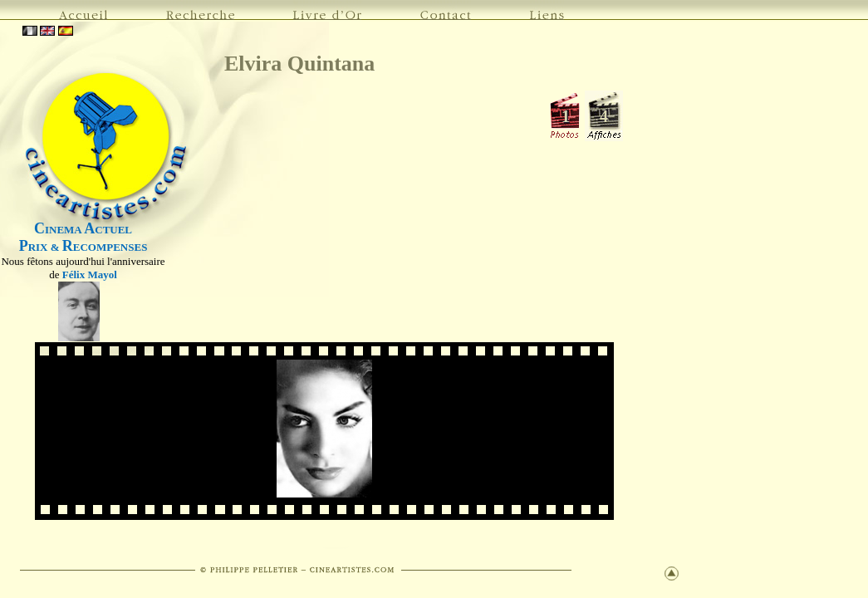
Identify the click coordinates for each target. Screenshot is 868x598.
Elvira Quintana (299, 64)
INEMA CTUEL (83, 230)
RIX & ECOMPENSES (83, 247)
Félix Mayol (90, 274)
